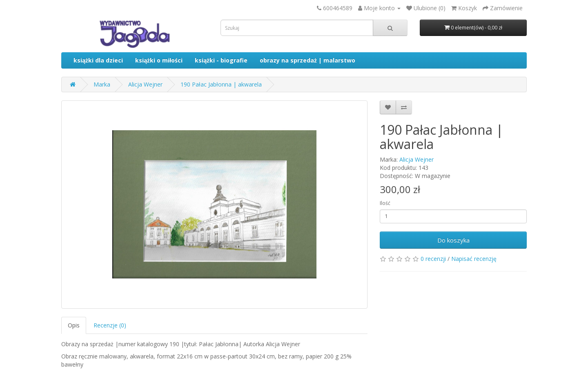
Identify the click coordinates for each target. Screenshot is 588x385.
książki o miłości (159, 60)
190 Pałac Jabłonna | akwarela (221, 84)
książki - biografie (221, 60)
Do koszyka (453, 240)
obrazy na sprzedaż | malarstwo (307, 60)
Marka (102, 84)
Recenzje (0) (110, 325)
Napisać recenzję (474, 259)
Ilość (385, 203)
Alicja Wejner (145, 84)
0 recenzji (433, 259)
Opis (74, 325)
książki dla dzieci (98, 60)
